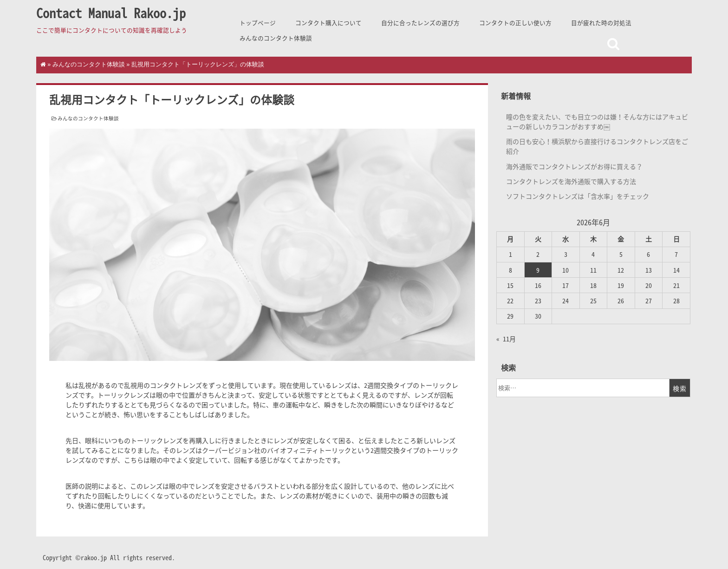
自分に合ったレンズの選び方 (420, 23)
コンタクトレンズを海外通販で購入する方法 (571, 181)
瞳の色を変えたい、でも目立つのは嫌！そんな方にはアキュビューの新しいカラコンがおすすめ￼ (597, 121)
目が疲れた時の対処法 (601, 23)
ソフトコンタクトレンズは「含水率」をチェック (578, 196)
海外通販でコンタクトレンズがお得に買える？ (574, 166)
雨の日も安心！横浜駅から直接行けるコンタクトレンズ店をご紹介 (597, 146)
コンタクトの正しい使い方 (515, 23)
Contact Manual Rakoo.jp (111, 13)
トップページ (258, 23)
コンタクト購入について (328, 23)
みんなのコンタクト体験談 (276, 38)
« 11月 (506, 339)
